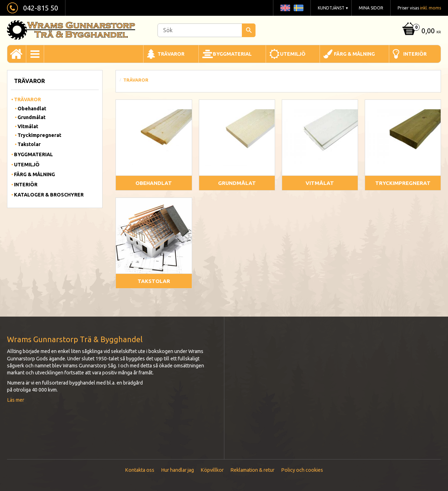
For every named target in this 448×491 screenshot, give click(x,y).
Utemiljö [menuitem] (293, 54)
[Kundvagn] (421, 31)
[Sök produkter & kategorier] (206, 30)
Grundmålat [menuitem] (31, 117)
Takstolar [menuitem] (29, 144)
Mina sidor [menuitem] (371, 8)
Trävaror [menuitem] (171, 54)
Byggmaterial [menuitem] (232, 54)
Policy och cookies (302, 470)
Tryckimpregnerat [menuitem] (39, 135)
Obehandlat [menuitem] (32, 109)
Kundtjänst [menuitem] (331, 8)
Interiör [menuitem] (415, 54)
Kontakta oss (140, 470)
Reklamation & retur (252, 470)
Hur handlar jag (177, 470)
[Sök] (249, 30)
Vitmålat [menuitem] (28, 126)
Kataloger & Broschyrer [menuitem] (49, 195)
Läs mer (16, 400)
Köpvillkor (212, 470)
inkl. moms (430, 8)
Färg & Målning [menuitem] (354, 54)
